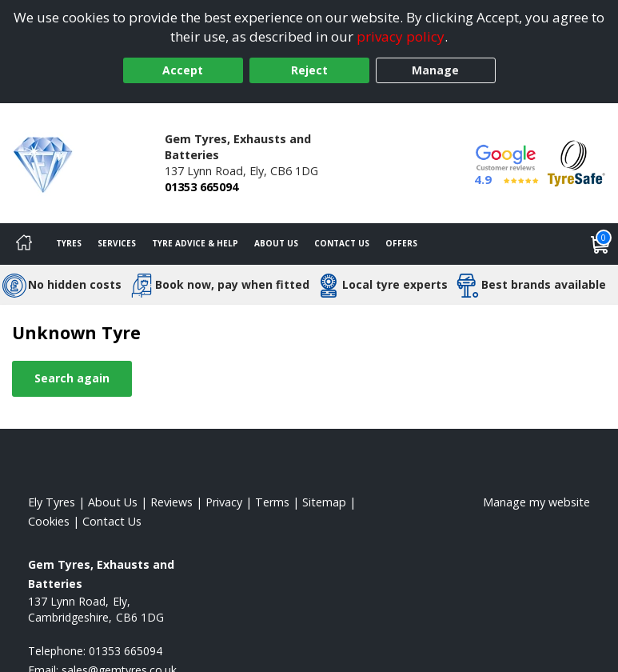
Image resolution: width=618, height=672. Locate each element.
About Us (276, 243)
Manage (435, 70)
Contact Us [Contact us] (342, 243)
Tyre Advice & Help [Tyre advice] (195, 243)
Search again (72, 378)
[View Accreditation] (576, 162)
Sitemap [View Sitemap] (324, 502)
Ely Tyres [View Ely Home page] (52, 502)
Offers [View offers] (401, 243)
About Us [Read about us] (113, 502)
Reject (309, 70)
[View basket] (600, 244)
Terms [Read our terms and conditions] (272, 502)
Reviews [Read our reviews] (171, 502)
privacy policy (401, 36)
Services (117, 243)
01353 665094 (201, 187)
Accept (183, 70)
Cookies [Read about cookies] (49, 521)
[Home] (24, 244)
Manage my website (536, 502)
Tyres (69, 243)
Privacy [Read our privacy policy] (224, 502)
